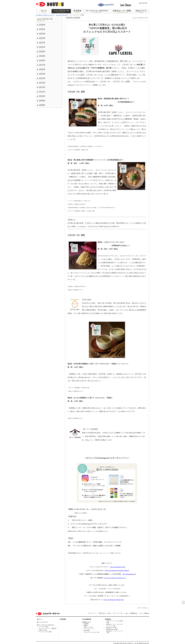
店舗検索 (132, 613)
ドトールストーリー (89, 629)
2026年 (42, 25)
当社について (141, 11)
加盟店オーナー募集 (122, 11)
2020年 (42, 52)
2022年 (42, 43)
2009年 (42, 101)
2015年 (42, 74)
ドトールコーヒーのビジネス (97, 11)
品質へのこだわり (89, 627)
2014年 (42, 78)
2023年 (42, 38)
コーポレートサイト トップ (45, 15)
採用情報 (77, 11)
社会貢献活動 (87, 619)
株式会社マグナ (111, 628)
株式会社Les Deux (111, 629)
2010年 (42, 96)
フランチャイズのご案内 (45, 632)
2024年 (42, 34)
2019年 (42, 56)
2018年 (42, 60)
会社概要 (86, 624)
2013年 (42, 83)
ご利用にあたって (103, 613)
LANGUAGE (144, 3)
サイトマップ (92, 613)
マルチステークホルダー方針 (92, 632)
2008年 (42, 105)
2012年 (42, 87)
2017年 (42, 65)
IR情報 (86, 625)
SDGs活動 (87, 631)
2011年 (42, 92)
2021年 (42, 47)
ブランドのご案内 (43, 627)
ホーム (44, 11)
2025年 (42, 29)
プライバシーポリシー (119, 613)
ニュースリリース (61, 11)
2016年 (42, 69)
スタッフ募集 (143, 613)
